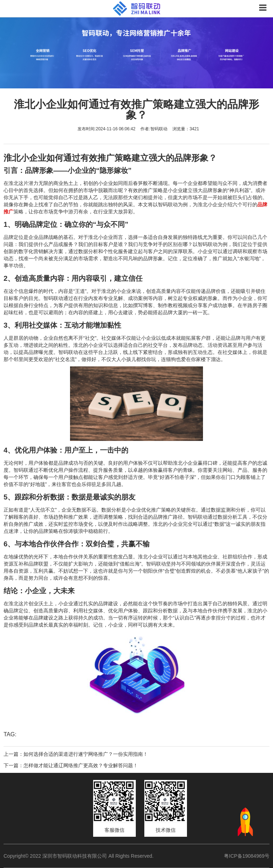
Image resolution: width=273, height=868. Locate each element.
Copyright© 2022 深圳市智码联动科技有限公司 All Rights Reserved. (81, 856)
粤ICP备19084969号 (247, 856)
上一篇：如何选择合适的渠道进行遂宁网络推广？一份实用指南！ (76, 754)
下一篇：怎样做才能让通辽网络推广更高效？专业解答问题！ (71, 765)
